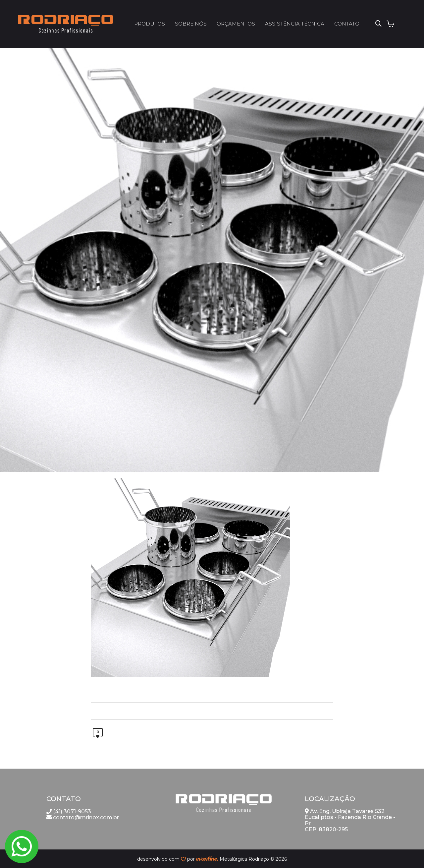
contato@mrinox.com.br (83, 817)
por (192, 859)
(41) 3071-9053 (69, 812)
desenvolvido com (159, 859)
